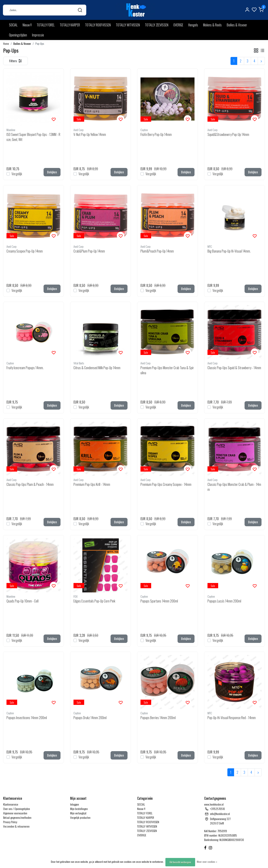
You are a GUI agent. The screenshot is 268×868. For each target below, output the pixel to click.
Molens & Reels (212, 25)
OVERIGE (178, 25)
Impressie (38, 35)
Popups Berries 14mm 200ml (158, 718)
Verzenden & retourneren (16, 826)
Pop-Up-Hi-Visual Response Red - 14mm (232, 718)
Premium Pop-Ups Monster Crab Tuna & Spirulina (167, 370)
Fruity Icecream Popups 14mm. (25, 368)
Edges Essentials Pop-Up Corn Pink (94, 601)
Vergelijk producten (80, 817)
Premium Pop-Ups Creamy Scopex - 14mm (166, 484)
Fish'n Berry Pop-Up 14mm (156, 134)
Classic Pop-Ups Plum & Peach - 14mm (30, 484)
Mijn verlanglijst (78, 813)
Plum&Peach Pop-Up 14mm (157, 251)
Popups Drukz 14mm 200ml (90, 718)
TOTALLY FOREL (46, 25)
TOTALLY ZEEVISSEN (157, 25)
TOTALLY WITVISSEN (128, 25)
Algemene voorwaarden (15, 813)
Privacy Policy (10, 822)
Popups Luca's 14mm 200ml (224, 601)
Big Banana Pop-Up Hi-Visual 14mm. (229, 251)
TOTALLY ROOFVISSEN (98, 25)
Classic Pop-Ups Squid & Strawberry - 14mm (234, 368)
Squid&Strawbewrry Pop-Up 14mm (228, 134)
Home (6, 44)
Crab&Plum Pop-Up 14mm (89, 251)
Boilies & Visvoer (237, 25)
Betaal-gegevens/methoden (17, 817)
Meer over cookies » (207, 862)
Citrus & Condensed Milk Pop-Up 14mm (97, 368)
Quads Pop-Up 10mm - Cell (23, 601)
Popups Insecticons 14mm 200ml (27, 718)
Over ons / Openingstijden (17, 809)
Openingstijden (18, 35)
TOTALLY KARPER (70, 25)
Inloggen (75, 804)
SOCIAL (13, 25)
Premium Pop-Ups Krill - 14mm (92, 484)
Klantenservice (11, 804)
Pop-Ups (40, 44)
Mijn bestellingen (79, 809)
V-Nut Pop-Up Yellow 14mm (90, 134)
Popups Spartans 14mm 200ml (159, 601)
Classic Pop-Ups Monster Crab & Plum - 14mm (234, 487)
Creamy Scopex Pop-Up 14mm (25, 251)
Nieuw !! (27, 25)
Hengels (193, 25)
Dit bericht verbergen (180, 862)
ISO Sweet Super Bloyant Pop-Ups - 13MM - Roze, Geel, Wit (33, 137)
